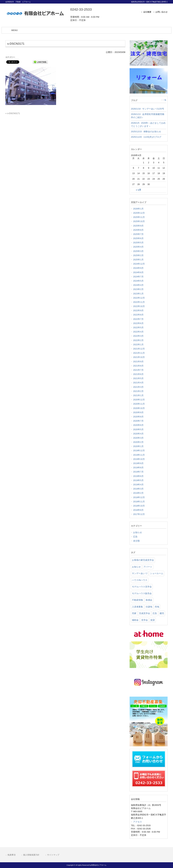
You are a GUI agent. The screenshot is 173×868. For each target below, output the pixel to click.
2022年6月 (138, 323)
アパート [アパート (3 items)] (148, 567)
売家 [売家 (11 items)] (134, 613)
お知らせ (138, 532)
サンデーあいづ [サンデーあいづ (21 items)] (140, 573)
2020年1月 (138, 446)
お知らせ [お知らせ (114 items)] (136, 567)
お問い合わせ (162, 12)
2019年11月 (139, 455)
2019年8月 (138, 468)
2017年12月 (139, 514)
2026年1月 (138, 209)
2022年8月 (138, 315)
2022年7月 (138, 319)
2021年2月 (138, 391)
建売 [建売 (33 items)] (162, 613)
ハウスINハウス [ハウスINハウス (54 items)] (140, 580)
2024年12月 (139, 264)
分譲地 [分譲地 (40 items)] (149, 607)
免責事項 (11, 855)
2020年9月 (138, 412)
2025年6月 (138, 238)
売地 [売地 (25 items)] (157, 607)
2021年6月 (138, 374)
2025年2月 (138, 255)
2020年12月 (139, 400)
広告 (135, 537)
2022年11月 (139, 302)
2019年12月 (139, 451)
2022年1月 (138, 345)
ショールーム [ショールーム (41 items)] (157, 573)
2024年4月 (138, 285)
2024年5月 (138, 281)
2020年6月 (138, 425)
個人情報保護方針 (31, 855)
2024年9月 (138, 268)
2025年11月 (139, 217)
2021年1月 (138, 395)
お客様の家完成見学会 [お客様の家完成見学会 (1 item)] (143, 560)
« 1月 (139, 190)
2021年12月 (139, 349)
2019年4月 (138, 485)
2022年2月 (138, 340)
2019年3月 (138, 489)
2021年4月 (138, 383)
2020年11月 (139, 404)
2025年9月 (138, 226)
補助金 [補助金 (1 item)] (135, 620)
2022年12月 (139, 298)
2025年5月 (138, 243)
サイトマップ (53, 855)
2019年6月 (138, 476)
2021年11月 (139, 353)
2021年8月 (138, 366)
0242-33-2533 (81, 9)
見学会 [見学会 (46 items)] (145, 620)
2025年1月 (138, 260)
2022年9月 (138, 310)
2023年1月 (138, 294)
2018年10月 (139, 506)
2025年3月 (138, 251)
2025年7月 (138, 234)
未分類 (136, 541)
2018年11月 (139, 502)
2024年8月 (138, 272)
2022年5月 (138, 328)
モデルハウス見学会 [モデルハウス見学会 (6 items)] (142, 587)
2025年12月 (139, 213)
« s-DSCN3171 (13, 113)
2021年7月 (138, 370)
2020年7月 (138, 421)
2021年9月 (138, 362)
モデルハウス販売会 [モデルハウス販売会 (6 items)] (142, 593)
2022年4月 (138, 332)
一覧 (165, 100)
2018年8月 (138, 510)
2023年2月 (138, 289)
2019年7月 (138, 472)
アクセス (138, 822)
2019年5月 (138, 480)
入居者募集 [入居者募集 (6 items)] (137, 607)
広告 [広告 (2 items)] (155, 613)
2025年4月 (138, 247)
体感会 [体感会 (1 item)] (149, 600)
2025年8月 (138, 230)
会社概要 (147, 12)
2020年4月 (138, 434)
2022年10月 (139, 306)
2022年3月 (138, 336)
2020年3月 (138, 438)
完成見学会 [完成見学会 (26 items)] (145, 613)
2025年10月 (139, 221)
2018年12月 (139, 497)
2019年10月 (139, 459)
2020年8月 (138, 417)
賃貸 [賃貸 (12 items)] (153, 620)
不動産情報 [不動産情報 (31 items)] (137, 600)
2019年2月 (138, 493)
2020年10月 (139, 408)
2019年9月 (138, 463)
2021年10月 (139, 357)
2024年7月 (138, 277)
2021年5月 (138, 378)
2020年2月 (138, 442)
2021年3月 (138, 387)
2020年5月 (138, 429)
